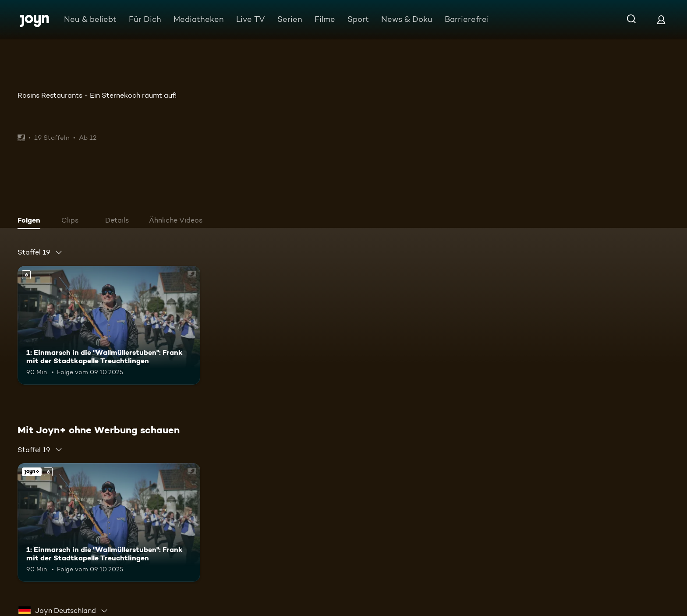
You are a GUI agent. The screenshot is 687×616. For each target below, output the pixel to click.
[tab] (31, 221)
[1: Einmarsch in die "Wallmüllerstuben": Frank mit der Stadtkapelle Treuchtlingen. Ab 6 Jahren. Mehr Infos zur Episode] (109, 325)
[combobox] (40, 252)
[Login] (661, 19)
